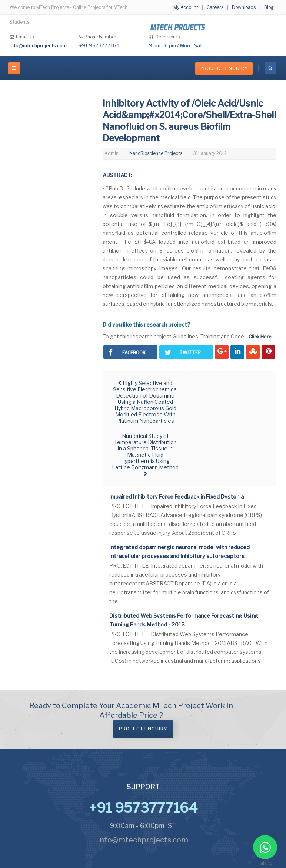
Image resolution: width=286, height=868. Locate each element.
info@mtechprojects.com (38, 45)
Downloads (244, 7)
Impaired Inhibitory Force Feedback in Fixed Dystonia (177, 497)
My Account (186, 7)
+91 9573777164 (100, 45)
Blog (269, 7)
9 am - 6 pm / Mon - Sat (175, 45)
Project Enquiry (224, 68)
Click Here (260, 337)
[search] (270, 68)
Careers (215, 7)
